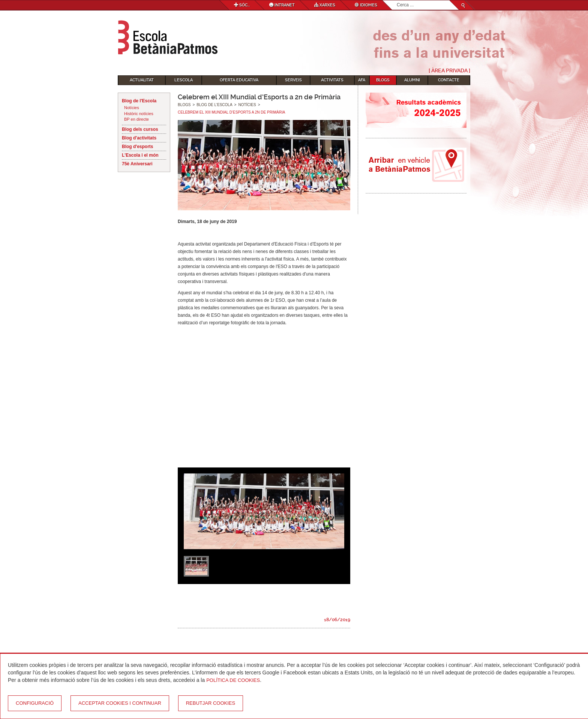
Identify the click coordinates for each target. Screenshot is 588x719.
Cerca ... (397, 1)
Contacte (449, 80)
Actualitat (142, 80)
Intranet (282, 5)
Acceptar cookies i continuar (120, 703)
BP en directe (136, 119)
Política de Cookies (233, 680)
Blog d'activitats (139, 138)
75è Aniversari (137, 164)
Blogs (383, 80)
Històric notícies (139, 114)
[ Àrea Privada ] (449, 70)
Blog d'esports (138, 147)
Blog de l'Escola (139, 101)
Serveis (293, 80)
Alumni (412, 80)
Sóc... (242, 5)
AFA (362, 80)
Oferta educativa (239, 80)
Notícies (132, 108)
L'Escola (184, 80)
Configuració (35, 703)
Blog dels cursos (140, 129)
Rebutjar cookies (211, 703)
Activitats (332, 80)
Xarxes (325, 5)
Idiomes (366, 5)
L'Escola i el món (140, 155)
